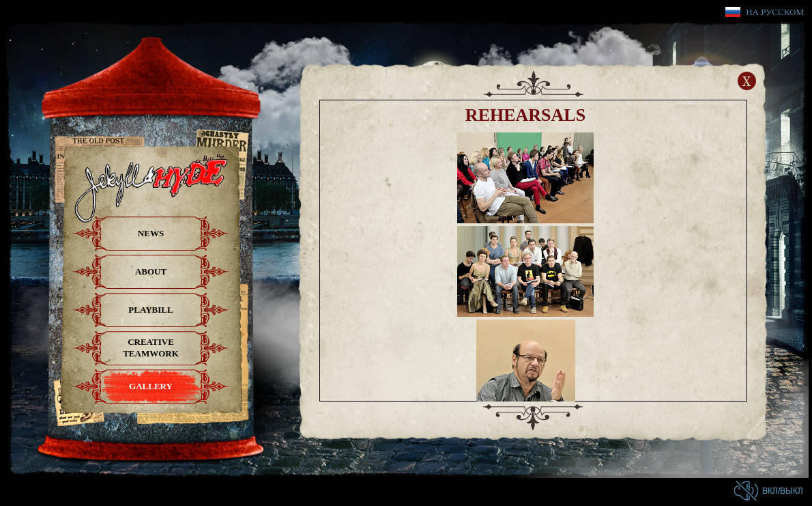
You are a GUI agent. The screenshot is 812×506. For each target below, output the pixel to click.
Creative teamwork (151, 348)
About (151, 271)
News (151, 233)
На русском (775, 12)
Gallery (151, 386)
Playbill (150, 310)
